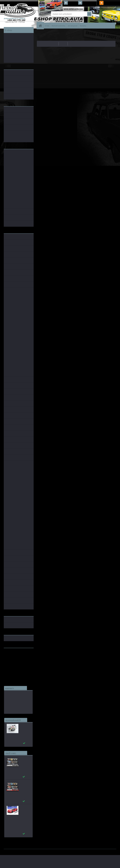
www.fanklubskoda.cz (13, 655)
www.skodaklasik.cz (12, 657)
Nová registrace (89, 3)
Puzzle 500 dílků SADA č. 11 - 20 (24, 784)
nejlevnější (54, 44)
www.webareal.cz (28, 851)
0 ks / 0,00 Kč (110, 2)
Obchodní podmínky (58, 26)
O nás (47, 26)
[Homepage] (41, 26)
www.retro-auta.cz (11, 653)
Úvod (40, 32)
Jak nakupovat (73, 26)
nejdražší (63, 44)
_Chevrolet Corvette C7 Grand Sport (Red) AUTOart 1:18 (24, 810)
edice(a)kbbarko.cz (14, 705)
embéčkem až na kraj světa (15, 659)
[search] (89, 14)
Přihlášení (73, 3)
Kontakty (83, 26)
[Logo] (20, 14)
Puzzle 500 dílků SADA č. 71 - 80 (24, 759)
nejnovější (73, 44)
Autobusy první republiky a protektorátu (24, 727)
